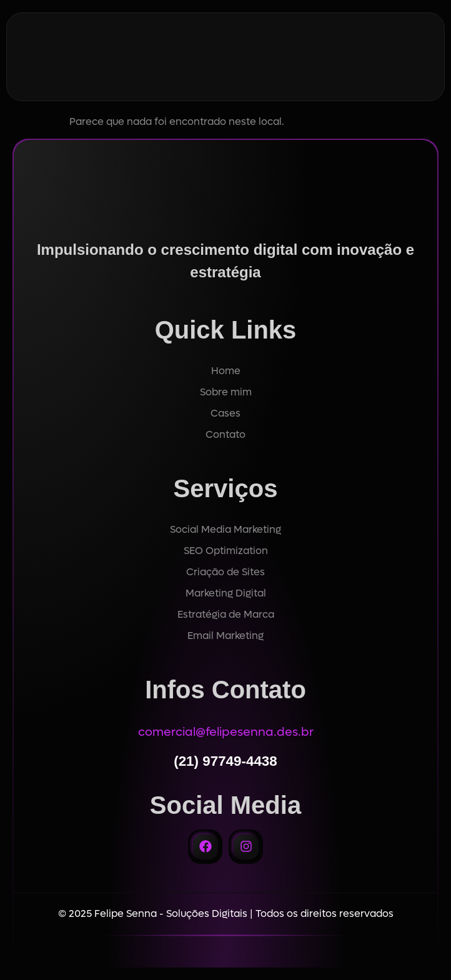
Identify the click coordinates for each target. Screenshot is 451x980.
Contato (225, 434)
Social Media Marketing (225, 529)
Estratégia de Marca (226, 614)
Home (226, 371)
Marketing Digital (226, 593)
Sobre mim (226, 392)
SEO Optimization (226, 551)
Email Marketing (225, 636)
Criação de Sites (225, 572)
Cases (225, 413)
